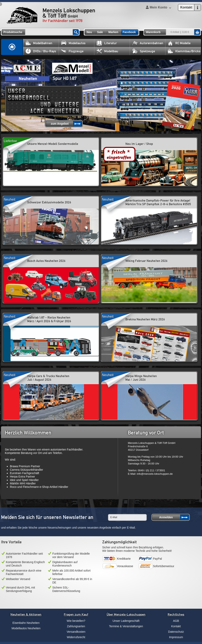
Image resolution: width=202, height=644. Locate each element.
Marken (113, 32)
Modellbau (107, 51)
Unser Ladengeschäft (126, 621)
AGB (176, 621)
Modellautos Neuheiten (26, 628)
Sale (100, 32)
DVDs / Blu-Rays (41, 51)
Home (12, 47)
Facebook (129, 32)
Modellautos (73, 43)
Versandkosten (76, 632)
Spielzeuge (144, 51)
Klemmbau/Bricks (184, 51)
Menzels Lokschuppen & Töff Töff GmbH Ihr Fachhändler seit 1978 (51, 15)
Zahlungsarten (76, 626)
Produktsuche (13, 32)
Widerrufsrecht (76, 637)
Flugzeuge (72, 51)
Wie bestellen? (76, 621)
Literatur (107, 43)
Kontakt (176, 626)
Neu (89, 32)
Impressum (176, 637)
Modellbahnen (39, 43)
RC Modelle (179, 43)
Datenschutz (176, 632)
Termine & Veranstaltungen (126, 626)
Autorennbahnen (148, 43)
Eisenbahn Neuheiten (26, 623)
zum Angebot (60, 124)
